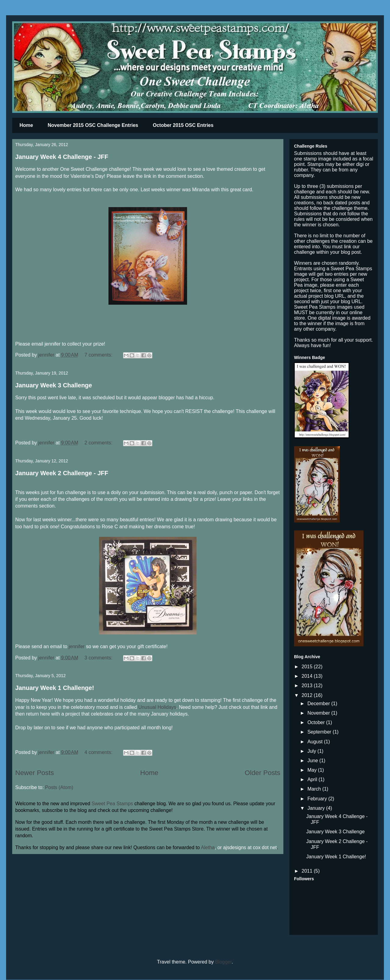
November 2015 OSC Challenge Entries (93, 125)
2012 (308, 695)
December (319, 704)
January (317, 808)
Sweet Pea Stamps (112, 804)
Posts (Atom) (59, 787)
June (313, 761)
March (315, 789)
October (317, 722)
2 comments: (99, 443)
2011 (308, 871)
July (312, 751)
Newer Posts (35, 773)
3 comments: (99, 658)
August (316, 742)
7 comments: (99, 355)
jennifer (76, 646)
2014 (308, 676)
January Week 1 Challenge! (55, 688)
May (313, 770)
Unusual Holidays (157, 707)
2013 (308, 686)
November (319, 713)
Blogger (223, 962)
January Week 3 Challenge (54, 385)
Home (26, 125)
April (313, 779)
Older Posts (262, 773)
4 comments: (99, 752)
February (318, 799)
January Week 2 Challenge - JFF (62, 473)
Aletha (208, 847)
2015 (308, 667)
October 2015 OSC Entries (183, 125)
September (320, 732)
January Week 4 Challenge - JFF (62, 157)
